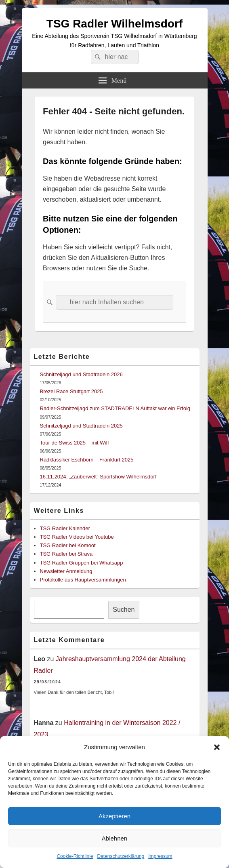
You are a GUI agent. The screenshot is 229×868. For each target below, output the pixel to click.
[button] (217, 747)
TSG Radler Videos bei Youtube (77, 537)
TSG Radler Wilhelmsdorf (114, 24)
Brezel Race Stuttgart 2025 (71, 391)
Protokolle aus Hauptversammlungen (83, 580)
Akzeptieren (114, 816)
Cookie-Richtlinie (75, 856)
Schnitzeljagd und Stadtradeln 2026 (81, 374)
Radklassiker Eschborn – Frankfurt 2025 (87, 460)
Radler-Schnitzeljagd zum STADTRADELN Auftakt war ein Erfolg (115, 408)
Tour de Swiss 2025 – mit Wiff (75, 443)
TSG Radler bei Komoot (68, 545)
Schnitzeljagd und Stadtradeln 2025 (81, 426)
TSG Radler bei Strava (66, 554)
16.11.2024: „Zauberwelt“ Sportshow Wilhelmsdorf (98, 477)
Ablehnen (114, 838)
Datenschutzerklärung (121, 856)
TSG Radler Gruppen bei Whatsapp (82, 563)
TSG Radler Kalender (65, 528)
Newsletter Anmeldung (66, 571)
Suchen (124, 610)
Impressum (160, 856)
